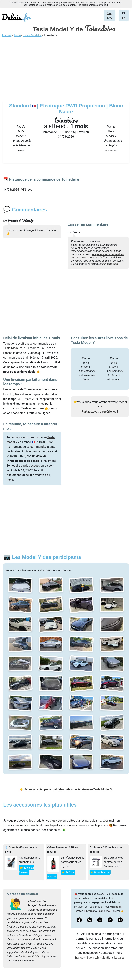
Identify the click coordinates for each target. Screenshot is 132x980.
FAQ (109, 18)
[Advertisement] (66, 68)
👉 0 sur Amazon (100, 872)
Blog (110, 13)
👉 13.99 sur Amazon (26, 870)
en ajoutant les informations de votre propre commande (97, 256)
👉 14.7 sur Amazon (61, 874)
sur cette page (110, 264)
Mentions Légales (113, 957)
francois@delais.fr (33, 956)
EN (124, 18)
